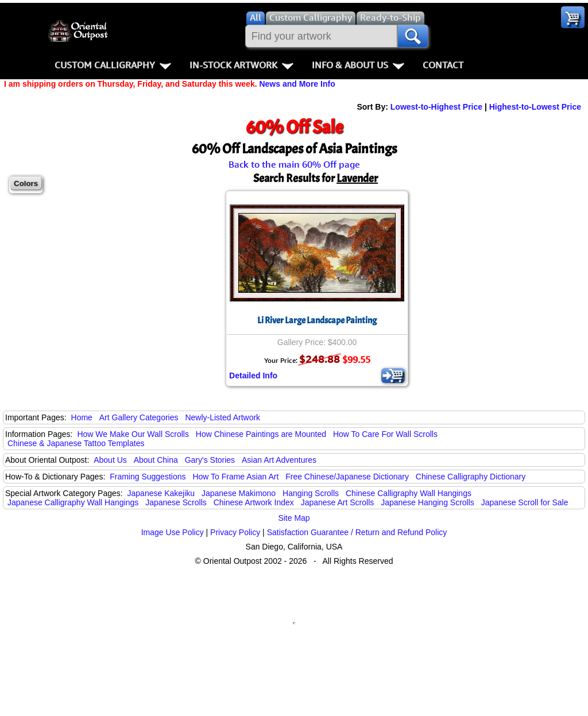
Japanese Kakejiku (161, 493)
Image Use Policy (173, 532)
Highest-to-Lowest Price (535, 107)
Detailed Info (253, 376)
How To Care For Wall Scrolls (385, 434)
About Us (110, 460)
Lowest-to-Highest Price (436, 107)
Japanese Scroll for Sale (525, 502)
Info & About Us (358, 65)
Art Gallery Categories (139, 417)
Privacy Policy (235, 532)
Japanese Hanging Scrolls (428, 502)
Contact (443, 65)
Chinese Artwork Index (254, 502)
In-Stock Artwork (241, 65)
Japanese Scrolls (176, 502)
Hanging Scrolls (311, 493)
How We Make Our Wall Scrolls (133, 434)
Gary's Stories (210, 460)
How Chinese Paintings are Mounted (261, 434)
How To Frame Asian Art (235, 477)
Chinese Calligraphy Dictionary (471, 477)
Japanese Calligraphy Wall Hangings (73, 502)
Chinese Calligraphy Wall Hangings (409, 493)
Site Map (294, 518)
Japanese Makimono (239, 493)
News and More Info (297, 84)
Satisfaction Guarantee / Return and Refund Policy (357, 532)
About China (156, 460)
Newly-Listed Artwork (223, 417)
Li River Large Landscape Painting (317, 320)
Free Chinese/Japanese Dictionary (347, 477)
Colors (26, 183)
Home (82, 417)
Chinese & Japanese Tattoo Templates (76, 443)
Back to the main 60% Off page (294, 164)
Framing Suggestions (148, 477)
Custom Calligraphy (113, 65)
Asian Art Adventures (279, 460)
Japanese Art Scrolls (338, 502)
